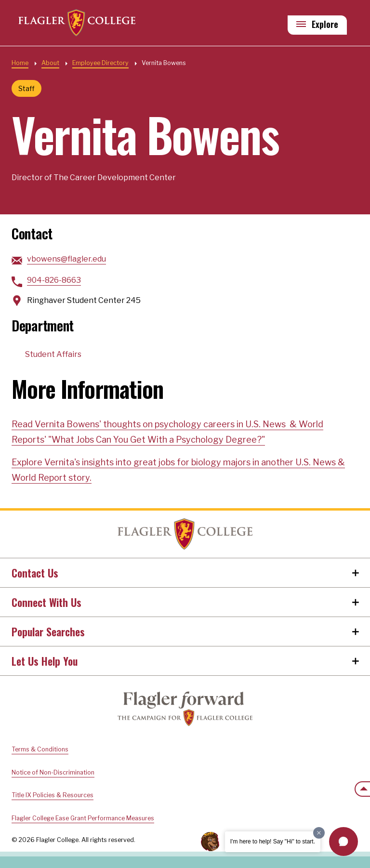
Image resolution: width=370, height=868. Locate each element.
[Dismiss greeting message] (319, 833)
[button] (344, 842)
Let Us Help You (45, 661)
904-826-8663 (54, 280)
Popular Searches (48, 631)
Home (20, 63)
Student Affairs (53, 354)
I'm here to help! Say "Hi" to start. (273, 842)
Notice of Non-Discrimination (53, 772)
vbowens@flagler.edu (66, 259)
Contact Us (35, 573)
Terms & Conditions (40, 749)
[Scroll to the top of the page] (362, 789)
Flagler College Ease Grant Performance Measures (83, 818)
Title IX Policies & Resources (53, 795)
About (50, 63)
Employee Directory (100, 63)
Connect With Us (46, 602)
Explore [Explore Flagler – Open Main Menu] (325, 25)
